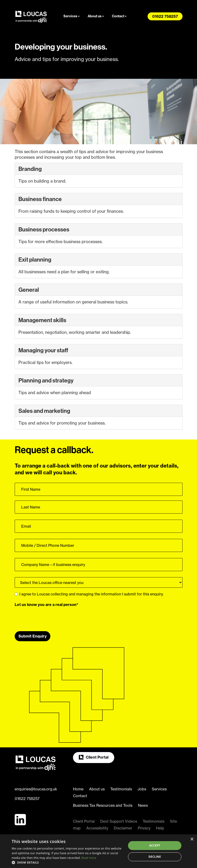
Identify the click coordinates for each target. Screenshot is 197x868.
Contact (119, 16)
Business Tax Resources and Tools (103, 805)
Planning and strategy (46, 380)
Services (72, 16)
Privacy (144, 828)
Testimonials (121, 789)
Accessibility (97, 828)
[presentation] (50, 617)
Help (160, 828)
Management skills (42, 320)
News (143, 805)
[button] (67, 862)
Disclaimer (123, 828)
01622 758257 (27, 799)
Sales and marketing (44, 411)
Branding (30, 169)
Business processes (44, 229)
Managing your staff (43, 350)
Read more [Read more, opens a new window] (89, 858)
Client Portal (94, 757)
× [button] (192, 839)
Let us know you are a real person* (47, 605)
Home (78, 789)
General (29, 290)
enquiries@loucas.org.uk (36, 789)
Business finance (40, 199)
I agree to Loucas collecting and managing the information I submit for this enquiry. (89, 594)
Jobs (142, 789)
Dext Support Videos (119, 821)
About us (96, 16)
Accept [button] (155, 845)
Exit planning (35, 259)
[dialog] (98, 851)
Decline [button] (155, 857)
